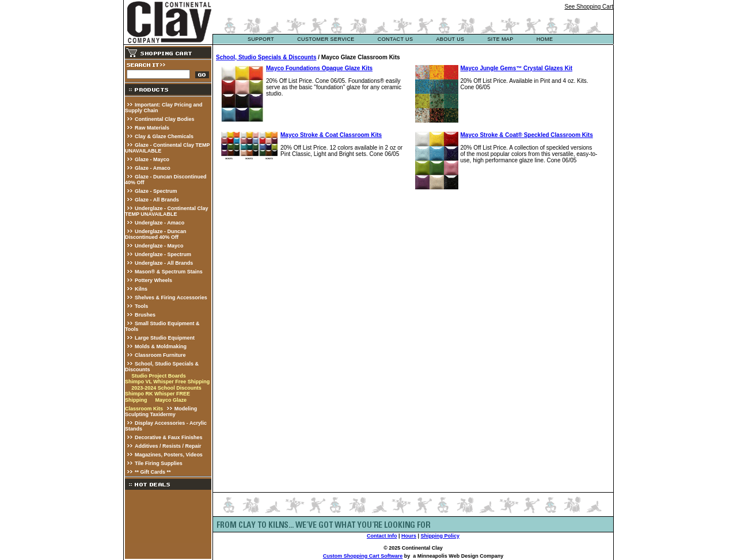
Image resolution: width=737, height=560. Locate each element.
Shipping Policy (440, 536)
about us (450, 39)
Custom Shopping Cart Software (363, 556)
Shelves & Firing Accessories (171, 298)
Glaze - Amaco (153, 168)
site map (500, 39)
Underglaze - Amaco (159, 223)
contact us (396, 39)
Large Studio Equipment (165, 338)
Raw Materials (152, 128)
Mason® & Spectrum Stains (169, 272)
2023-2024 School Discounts (166, 388)
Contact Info (382, 536)
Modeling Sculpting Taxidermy (161, 412)
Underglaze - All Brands (164, 263)
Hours (409, 536)
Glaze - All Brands (157, 200)
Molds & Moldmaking (161, 346)
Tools (141, 306)
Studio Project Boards (159, 376)
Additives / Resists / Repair (168, 446)
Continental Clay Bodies (165, 119)
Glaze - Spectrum (156, 191)
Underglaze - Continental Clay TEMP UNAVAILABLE (167, 211)
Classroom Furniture (160, 355)
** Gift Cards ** (153, 472)
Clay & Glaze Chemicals (164, 136)
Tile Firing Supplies (159, 463)
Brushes (145, 315)
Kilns (141, 289)
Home (545, 39)
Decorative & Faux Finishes (169, 437)
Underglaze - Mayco (159, 246)
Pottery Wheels (153, 280)
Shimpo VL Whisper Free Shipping (167, 382)
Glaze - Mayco (152, 159)
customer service (326, 39)
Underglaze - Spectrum (163, 254)
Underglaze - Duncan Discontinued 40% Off (156, 234)
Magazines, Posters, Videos (169, 455)
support (261, 39)
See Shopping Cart (589, 7)
